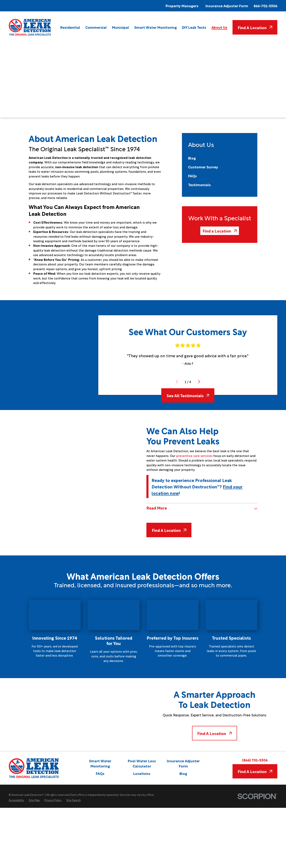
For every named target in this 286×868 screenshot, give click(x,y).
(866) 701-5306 (255, 760)
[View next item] (199, 382)
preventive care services (194, 456)
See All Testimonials (188, 395)
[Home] (30, 27)
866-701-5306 (265, 6)
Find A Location (255, 27)
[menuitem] (70, 27)
